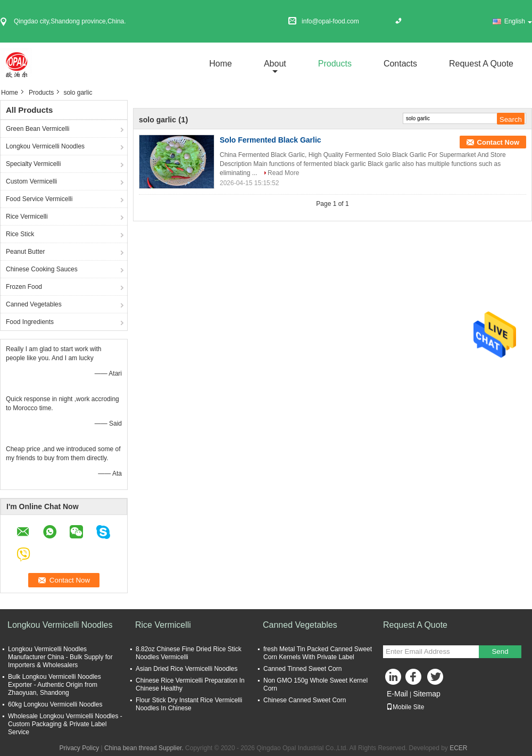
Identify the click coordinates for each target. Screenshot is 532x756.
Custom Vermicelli (31, 181)
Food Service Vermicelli (39, 199)
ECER (458, 748)
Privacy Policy (79, 748)
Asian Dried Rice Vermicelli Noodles (186, 669)
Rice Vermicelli (27, 217)
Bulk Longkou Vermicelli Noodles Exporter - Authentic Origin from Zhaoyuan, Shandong (55, 685)
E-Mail (397, 694)
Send (500, 651)
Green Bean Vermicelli (38, 129)
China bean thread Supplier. (145, 748)
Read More (283, 173)
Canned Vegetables (34, 304)
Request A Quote (481, 64)
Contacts (400, 64)
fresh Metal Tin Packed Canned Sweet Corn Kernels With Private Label (318, 653)
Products (335, 64)
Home (221, 64)
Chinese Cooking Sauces (42, 269)
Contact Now (498, 142)
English (518, 21)
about (275, 64)
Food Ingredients (30, 322)
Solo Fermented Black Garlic (271, 140)
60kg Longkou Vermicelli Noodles (55, 704)
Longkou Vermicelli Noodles (45, 146)
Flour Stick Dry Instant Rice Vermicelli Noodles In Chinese (189, 704)
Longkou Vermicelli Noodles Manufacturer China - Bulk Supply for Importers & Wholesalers (60, 657)
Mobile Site (405, 707)
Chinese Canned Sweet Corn (305, 700)
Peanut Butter (25, 252)
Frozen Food (24, 287)
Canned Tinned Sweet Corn (302, 669)
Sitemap (426, 694)
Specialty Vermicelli (33, 164)
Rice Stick (20, 234)
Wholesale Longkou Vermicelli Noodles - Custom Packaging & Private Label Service (65, 724)
